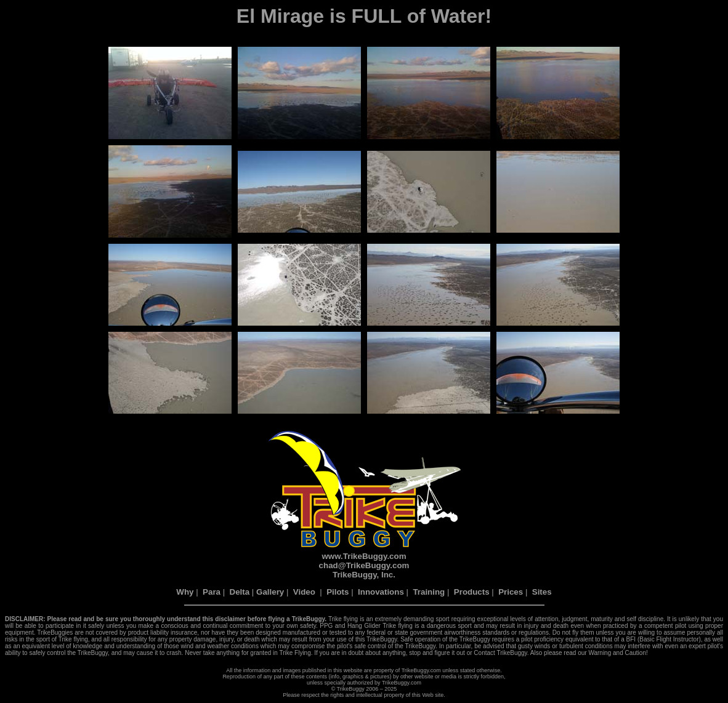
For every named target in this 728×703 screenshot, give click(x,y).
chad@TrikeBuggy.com (364, 565)
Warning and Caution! (618, 653)
